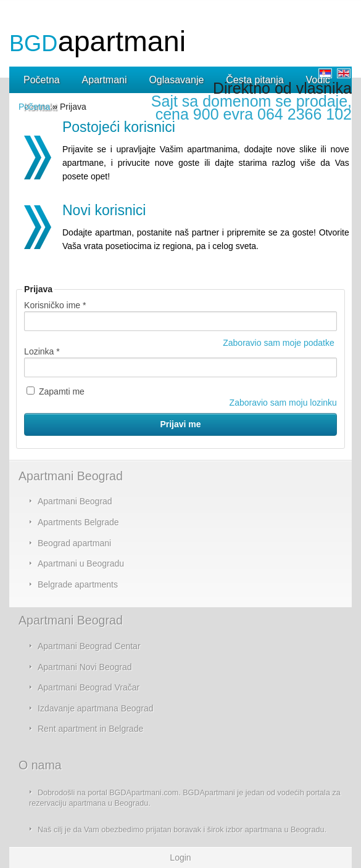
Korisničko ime (55, 305)
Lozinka (42, 351)
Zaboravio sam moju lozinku (283, 403)
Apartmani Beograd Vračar (89, 687)
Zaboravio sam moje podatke (279, 343)
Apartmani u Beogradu (81, 563)
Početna (34, 107)
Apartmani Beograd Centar (89, 646)
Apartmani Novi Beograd (85, 667)
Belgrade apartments (78, 584)
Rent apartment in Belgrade (90, 729)
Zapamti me (56, 391)
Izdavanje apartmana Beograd (96, 708)
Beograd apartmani (74, 543)
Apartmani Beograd (75, 501)
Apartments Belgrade (78, 522)
